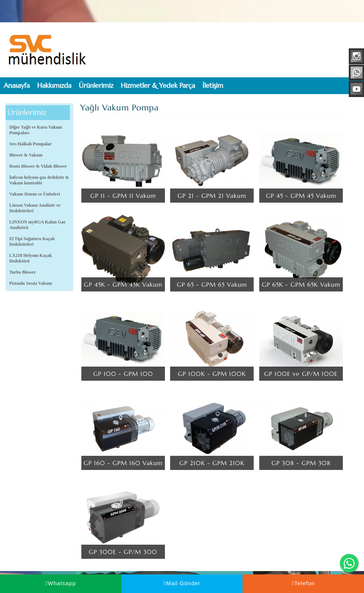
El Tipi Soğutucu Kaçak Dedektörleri (32, 241)
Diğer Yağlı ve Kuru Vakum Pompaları (36, 130)
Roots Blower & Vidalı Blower (38, 166)
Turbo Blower (22, 272)
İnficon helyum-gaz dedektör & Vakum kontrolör (39, 180)
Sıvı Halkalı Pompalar (30, 144)
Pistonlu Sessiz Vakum (31, 283)
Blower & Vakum (26, 155)
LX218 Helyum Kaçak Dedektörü (31, 258)
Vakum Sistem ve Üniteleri (35, 194)
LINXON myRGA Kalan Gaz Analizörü (37, 225)
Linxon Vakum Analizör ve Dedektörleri (35, 208)
